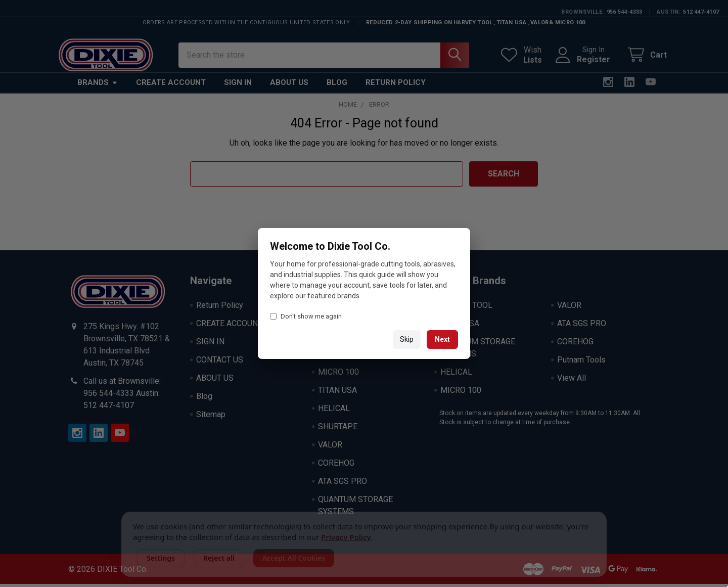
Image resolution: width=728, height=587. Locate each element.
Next (442, 339)
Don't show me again (306, 316)
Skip (407, 339)
